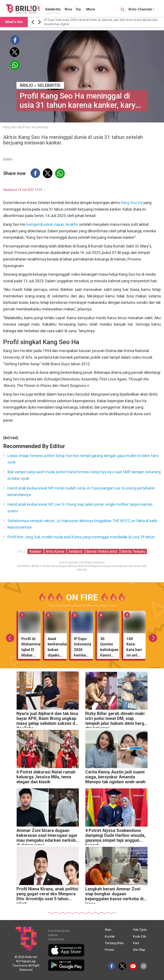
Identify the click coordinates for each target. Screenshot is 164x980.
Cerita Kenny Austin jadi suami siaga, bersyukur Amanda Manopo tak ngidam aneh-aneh (115, 777)
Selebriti (76, 551)
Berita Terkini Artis (102, 551)
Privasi (109, 950)
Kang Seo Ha (132, 203)
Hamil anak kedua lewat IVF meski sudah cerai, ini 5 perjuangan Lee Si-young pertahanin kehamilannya (81, 491)
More (91, 9)
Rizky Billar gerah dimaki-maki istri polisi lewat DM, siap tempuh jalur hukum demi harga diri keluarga (116, 720)
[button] (34, 22)
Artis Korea (55, 551)
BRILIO (27, 85)
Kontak (110, 936)
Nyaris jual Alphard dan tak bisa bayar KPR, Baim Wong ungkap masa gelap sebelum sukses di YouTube (47, 720)
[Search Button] (123, 10)
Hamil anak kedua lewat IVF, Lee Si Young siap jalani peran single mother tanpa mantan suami (80, 508)
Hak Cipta (140, 930)
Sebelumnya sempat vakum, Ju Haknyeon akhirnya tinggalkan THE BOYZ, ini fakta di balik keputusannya (82, 524)
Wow (68, 9)
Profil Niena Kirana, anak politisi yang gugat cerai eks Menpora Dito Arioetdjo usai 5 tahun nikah (47, 895)
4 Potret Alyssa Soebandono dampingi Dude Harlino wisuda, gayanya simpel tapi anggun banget (115, 837)
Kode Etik (140, 936)
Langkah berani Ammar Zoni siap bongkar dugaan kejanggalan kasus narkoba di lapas (114, 895)
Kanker (36, 551)
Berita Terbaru (134, 551)
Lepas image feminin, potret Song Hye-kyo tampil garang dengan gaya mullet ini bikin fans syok (83, 459)
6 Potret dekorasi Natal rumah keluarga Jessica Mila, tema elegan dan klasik (46, 777)
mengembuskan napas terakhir (52, 224)
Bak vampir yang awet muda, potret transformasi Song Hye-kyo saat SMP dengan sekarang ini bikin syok (84, 475)
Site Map (139, 950)
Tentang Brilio (114, 943)
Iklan (108, 930)
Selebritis (53, 9)
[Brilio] (23, 9)
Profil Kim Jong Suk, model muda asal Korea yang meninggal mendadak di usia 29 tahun (81, 537)
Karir (136, 943)
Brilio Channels (141, 9)
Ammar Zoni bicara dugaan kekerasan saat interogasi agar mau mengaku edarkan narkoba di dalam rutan (47, 837)
